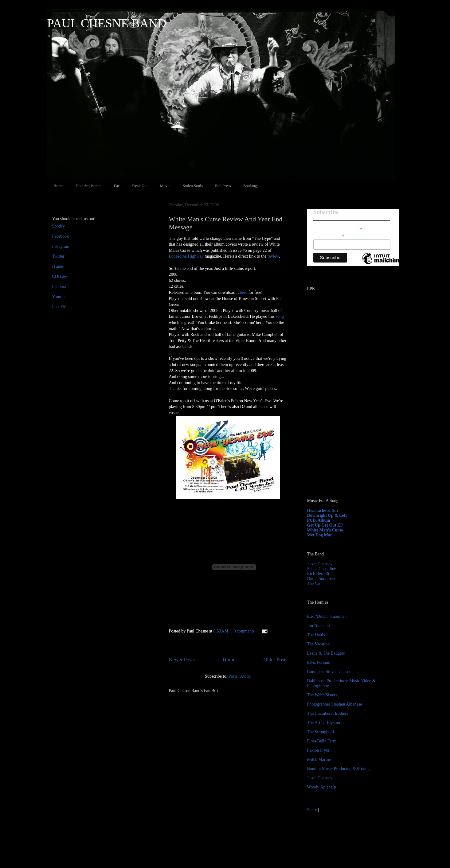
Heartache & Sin (323, 510)
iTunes (58, 266)
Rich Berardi (318, 574)
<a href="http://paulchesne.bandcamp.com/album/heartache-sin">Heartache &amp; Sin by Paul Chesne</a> (346, 423)
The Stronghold (321, 732)
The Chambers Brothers (328, 713)
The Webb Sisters (322, 695)
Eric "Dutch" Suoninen (327, 616)
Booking (250, 186)
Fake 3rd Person (89, 186)
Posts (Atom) (240, 676)
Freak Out (139, 186)
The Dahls (316, 635)
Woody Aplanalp (322, 787)
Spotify (59, 226)
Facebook (61, 236)
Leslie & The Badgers (326, 653)
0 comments (244, 631)
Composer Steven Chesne (329, 672)
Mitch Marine (319, 759)
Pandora (59, 287)
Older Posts (276, 660)
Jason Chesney (320, 564)
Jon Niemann (319, 626)
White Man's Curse (325, 530)
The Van (314, 584)
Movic (165, 186)
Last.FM (60, 307)
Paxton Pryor (319, 750)
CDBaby (60, 276)
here (244, 292)
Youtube (59, 297)
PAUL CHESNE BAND (107, 23)
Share (312, 810)
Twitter (58, 256)
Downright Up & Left (327, 515)
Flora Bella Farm (322, 741)
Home (58, 186)
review (273, 256)
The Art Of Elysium (324, 723)
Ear (116, 186)
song (280, 316)
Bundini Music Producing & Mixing (338, 769)
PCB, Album (319, 520)
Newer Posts (182, 660)
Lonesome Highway (186, 256)
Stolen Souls (193, 186)
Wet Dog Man (320, 535)
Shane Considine (322, 569)
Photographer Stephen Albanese (335, 704)
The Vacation (319, 644)
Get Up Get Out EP (325, 525)
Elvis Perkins (319, 662)
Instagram (61, 246)
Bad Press (223, 186)
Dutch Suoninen (321, 579)
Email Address (329, 236)
